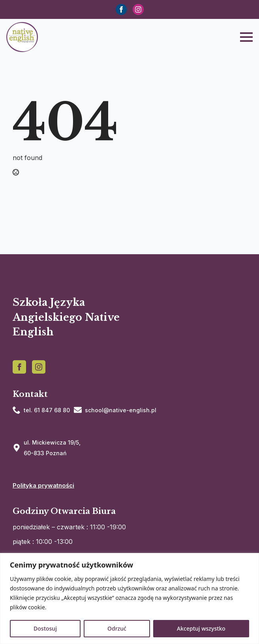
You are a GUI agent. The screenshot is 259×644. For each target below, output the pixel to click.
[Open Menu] (246, 37)
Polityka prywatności (43, 485)
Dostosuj (45, 628)
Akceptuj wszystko (201, 628)
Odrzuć (117, 628)
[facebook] (121, 9)
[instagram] (138, 9)
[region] (129, 598)
